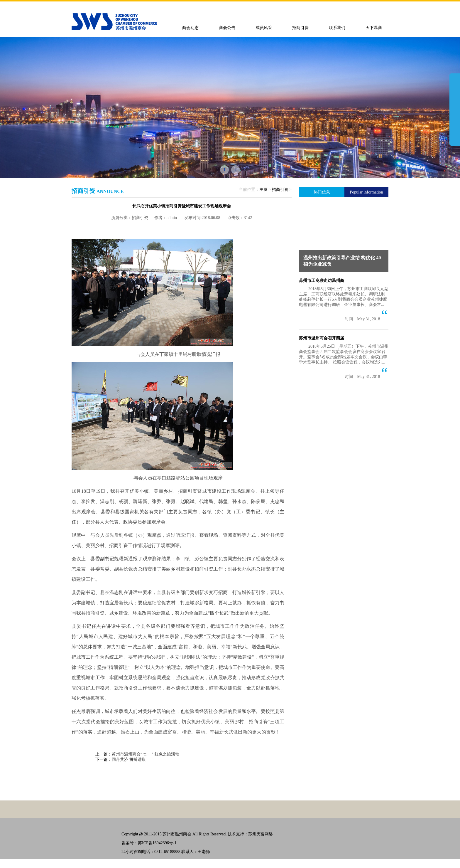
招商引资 (300, 28)
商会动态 (190, 28)
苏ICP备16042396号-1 (157, 843)
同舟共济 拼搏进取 (129, 759)
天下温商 (374, 28)
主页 (263, 190)
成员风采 (264, 28)
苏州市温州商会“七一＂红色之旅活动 (146, 754)
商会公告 (227, 28)
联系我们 (337, 28)
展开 (455, 109)
